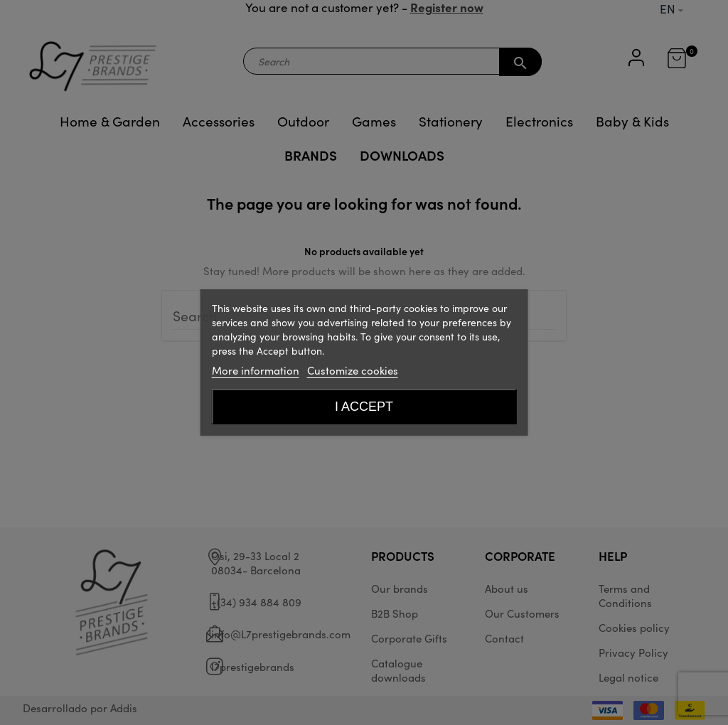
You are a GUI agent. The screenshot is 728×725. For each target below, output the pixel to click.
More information (256, 370)
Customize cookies (353, 370)
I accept (364, 407)
